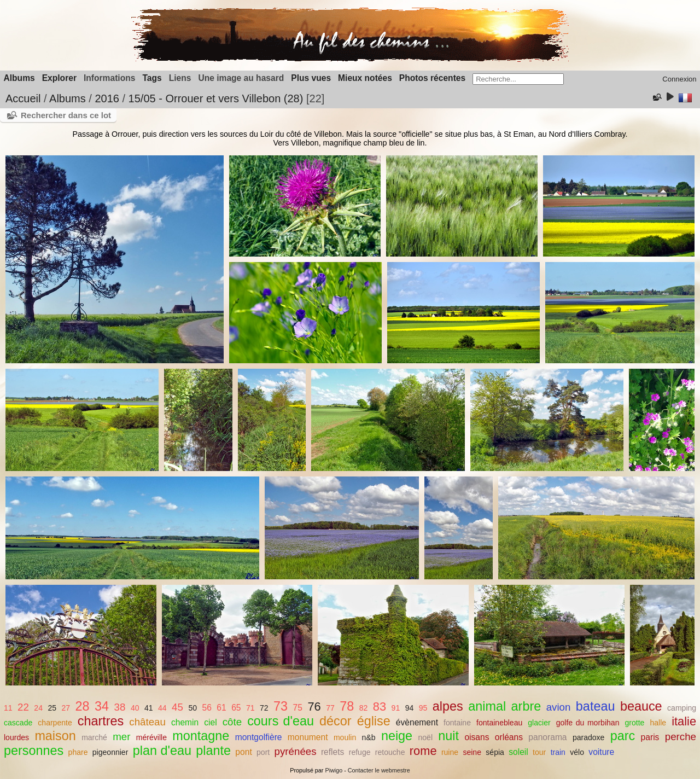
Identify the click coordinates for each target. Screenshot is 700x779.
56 (206, 708)
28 (83, 706)
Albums (19, 78)
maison (55, 736)
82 (364, 708)
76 (314, 707)
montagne (201, 736)
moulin (345, 737)
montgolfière (259, 737)
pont (243, 752)
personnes (34, 751)
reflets (332, 752)
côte (232, 722)
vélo (577, 752)
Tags (152, 78)
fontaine (457, 723)
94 (410, 708)
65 (236, 708)
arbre (526, 706)
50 (192, 708)
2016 (107, 98)
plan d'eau (162, 751)
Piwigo (334, 770)
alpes (448, 706)
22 (23, 707)
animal (487, 706)
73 (281, 706)
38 (120, 707)
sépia (495, 752)
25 (52, 708)
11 (8, 708)
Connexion (679, 79)
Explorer (59, 78)
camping (682, 708)
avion (559, 707)
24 (38, 708)
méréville (151, 737)
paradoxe (589, 737)
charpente (55, 723)
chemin (185, 722)
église (374, 721)
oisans (477, 737)
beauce (641, 706)
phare (78, 752)
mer (121, 737)
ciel (210, 722)
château (147, 722)
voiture (601, 752)
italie (684, 721)
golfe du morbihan (588, 723)
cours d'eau (281, 721)
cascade (18, 723)
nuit (448, 736)
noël (425, 737)
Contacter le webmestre (379, 770)
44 (162, 708)
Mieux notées (365, 78)
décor (336, 721)
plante (213, 751)
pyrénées (296, 751)
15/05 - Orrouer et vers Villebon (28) (216, 98)
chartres (101, 721)
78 (347, 706)
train (558, 752)
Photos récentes (432, 78)
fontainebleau (499, 723)
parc (623, 736)
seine (472, 752)
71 (250, 708)
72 (264, 708)
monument (308, 737)
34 (102, 706)
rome (423, 751)
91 (396, 708)
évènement (417, 722)
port (263, 752)
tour (539, 752)
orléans (509, 737)
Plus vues (311, 78)
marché (94, 737)
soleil (518, 752)
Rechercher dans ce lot (66, 115)
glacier (539, 723)
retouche (390, 752)
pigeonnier (110, 752)
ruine (450, 752)
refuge (360, 752)
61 (221, 708)
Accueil (23, 98)
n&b (369, 737)
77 (330, 708)
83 (380, 707)
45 (177, 707)
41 (149, 708)
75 (298, 708)
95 (423, 708)
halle (658, 723)
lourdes (16, 737)
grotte (634, 723)
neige (397, 736)
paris (650, 737)
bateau (596, 706)
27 (66, 708)
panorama (547, 737)
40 (135, 708)
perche (681, 737)
